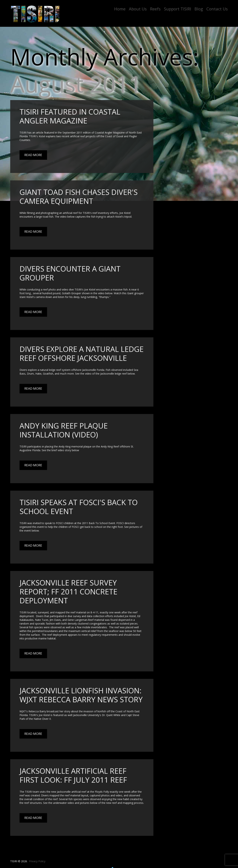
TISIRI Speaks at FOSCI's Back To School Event (79, 507)
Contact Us (217, 9)
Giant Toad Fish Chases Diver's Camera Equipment (79, 196)
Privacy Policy (37, 861)
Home (120, 9)
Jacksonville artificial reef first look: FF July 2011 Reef (73, 775)
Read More (33, 155)
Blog (199, 9)
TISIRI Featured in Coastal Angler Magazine (70, 116)
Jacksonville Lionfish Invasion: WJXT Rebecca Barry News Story (81, 695)
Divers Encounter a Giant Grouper (70, 273)
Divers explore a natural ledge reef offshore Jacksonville (82, 353)
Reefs (155, 9)
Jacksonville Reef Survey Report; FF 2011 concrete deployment (68, 592)
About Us (138, 9)
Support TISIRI (178, 9)
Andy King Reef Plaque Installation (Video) (64, 430)
